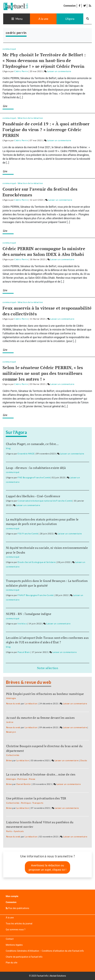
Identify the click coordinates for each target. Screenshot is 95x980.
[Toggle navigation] (17, 19)
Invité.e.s (22, 624)
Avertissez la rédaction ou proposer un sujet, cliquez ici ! (47, 867)
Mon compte (12, 896)
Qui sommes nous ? (16, 930)
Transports (38, 803)
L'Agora (70, 19)
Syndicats (19, 831)
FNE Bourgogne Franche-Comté (34, 478)
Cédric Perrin (21, 71)
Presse (32, 779)
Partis (9, 831)
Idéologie (11, 698)
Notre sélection (47, 668)
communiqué (9, 49)
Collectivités (13, 755)
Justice (10, 722)
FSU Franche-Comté (28, 534)
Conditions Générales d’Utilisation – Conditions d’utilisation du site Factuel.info (45, 951)
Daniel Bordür (24, 784)
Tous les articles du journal (19, 924)
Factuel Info (42, 976)
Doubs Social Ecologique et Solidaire (37, 562)
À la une (10, 918)
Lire (5, 106)
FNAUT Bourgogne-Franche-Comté (35, 595)
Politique (22, 779)
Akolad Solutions (58, 976)
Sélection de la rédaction (30, 118)
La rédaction (31, 704)
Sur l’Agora (16, 432)
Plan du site (12, 963)
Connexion (70, 6)
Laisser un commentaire (59, 71)
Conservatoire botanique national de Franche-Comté (45, 501)
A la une (43, 19)
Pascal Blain (24, 652)
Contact (10, 939)
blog (8, 448)
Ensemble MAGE (26, 454)
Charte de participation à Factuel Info (24, 957)
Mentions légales (14, 945)
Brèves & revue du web (29, 682)
